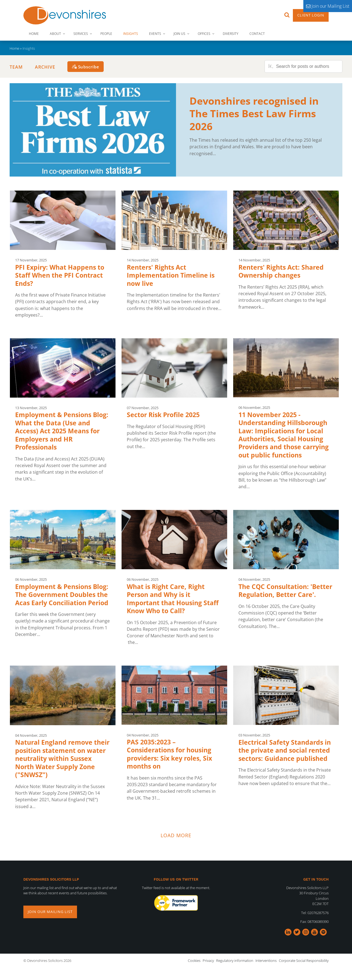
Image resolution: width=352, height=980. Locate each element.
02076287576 (318, 913)
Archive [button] (45, 67)
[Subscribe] (86, 67)
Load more (176, 835)
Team (16, 67)
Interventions (266, 961)
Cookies (194, 961)
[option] (176, 903)
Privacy (208, 961)
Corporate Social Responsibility (304, 961)
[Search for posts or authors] (307, 66)
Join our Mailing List (328, 6)
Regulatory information (235, 961)
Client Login (311, 15)
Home (14, 48)
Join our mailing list (50, 912)
